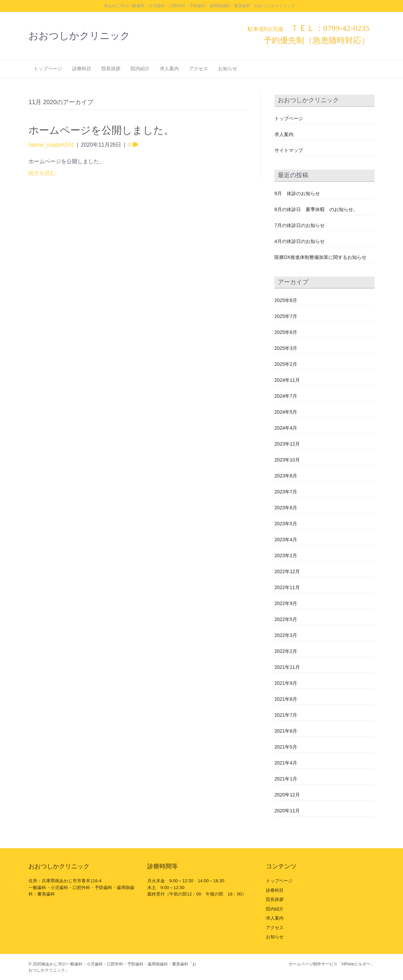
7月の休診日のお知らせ (300, 225)
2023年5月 (286, 524)
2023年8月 (286, 476)
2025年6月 (286, 332)
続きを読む (42, 173)
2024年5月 (286, 412)
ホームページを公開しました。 (101, 130)
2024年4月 (286, 428)
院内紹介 (140, 69)
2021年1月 (286, 779)
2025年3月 (286, 348)
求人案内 (169, 69)
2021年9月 (286, 683)
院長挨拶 (111, 69)
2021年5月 (286, 747)
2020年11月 (287, 811)
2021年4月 (286, 763)
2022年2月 (286, 651)
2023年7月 (286, 492)
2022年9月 (286, 603)
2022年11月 (287, 587)
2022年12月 (287, 571)
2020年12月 (287, 795)
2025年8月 (286, 300)
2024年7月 (286, 396)
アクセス (198, 69)
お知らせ (228, 69)
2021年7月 (286, 715)
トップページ (48, 69)
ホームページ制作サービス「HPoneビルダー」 (332, 964)
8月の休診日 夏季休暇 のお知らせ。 (316, 209)
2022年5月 (286, 619)
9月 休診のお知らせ (297, 193)
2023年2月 (286, 555)
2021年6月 (286, 731)
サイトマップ (289, 150)
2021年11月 (287, 667)
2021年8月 (286, 699)
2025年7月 (286, 316)
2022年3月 (286, 635)
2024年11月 (287, 380)
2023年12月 (287, 444)
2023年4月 (286, 540)
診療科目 (82, 69)
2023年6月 (286, 508)
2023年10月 (287, 460)
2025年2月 (286, 364)
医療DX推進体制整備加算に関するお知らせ (320, 257)
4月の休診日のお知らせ (300, 241)
